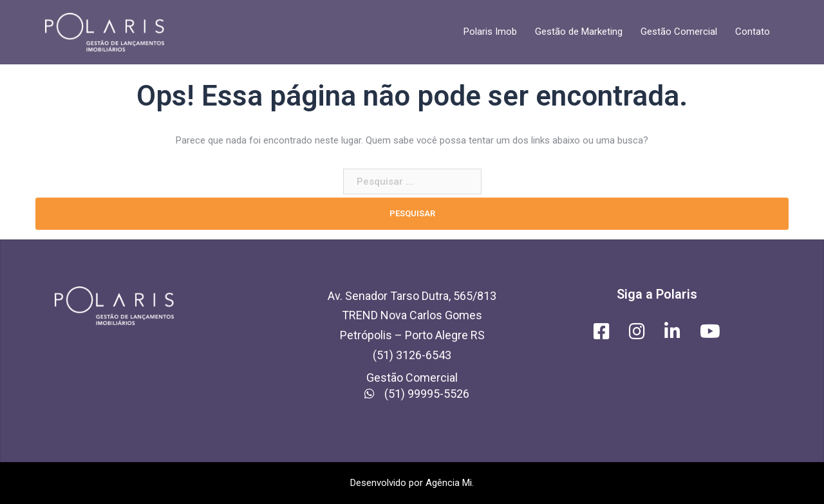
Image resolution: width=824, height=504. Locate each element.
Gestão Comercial (679, 32)
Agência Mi (449, 483)
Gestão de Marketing (579, 32)
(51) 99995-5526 (412, 394)
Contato (753, 32)
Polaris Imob (490, 32)
